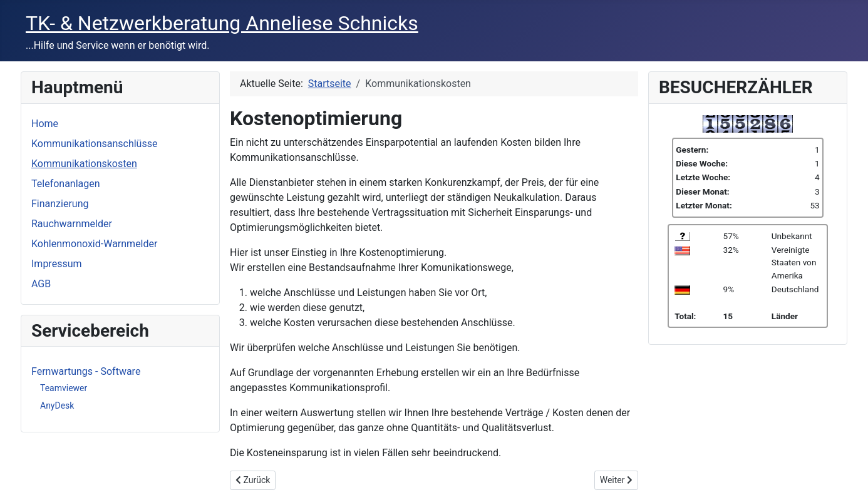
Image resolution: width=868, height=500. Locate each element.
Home (45, 124)
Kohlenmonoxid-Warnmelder (94, 244)
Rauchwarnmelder (72, 224)
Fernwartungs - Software (86, 371)
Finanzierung (60, 204)
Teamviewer (64, 388)
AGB (41, 284)
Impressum (57, 264)
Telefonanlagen (66, 184)
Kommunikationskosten (84, 164)
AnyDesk (57, 406)
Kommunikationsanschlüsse (94, 144)
